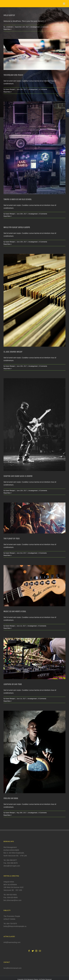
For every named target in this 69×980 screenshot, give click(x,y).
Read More (7, 29)
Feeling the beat (11, 798)
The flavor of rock (12, 539)
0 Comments (43, 89)
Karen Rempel (10, 89)
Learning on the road (13, 684)
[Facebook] (29, 951)
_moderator (9, 27)
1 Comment (45, 27)
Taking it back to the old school (18, 199)
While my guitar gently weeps (17, 227)
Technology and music (13, 75)
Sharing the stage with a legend (18, 476)
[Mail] (40, 951)
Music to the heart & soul (15, 611)
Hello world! (9, 15)
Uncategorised (35, 27)
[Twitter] (33, 951)
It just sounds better (13, 352)
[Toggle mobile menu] (64, 4)
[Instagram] (36, 951)
